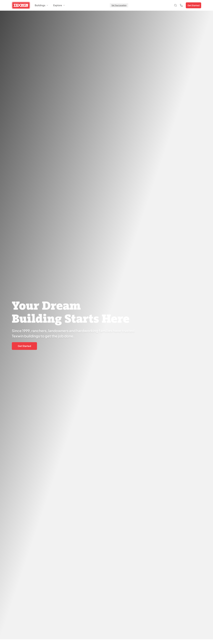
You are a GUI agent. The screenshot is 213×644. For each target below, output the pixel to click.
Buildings (42, 5)
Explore (59, 5)
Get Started (193, 5)
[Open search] (175, 5)
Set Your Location (119, 5)
